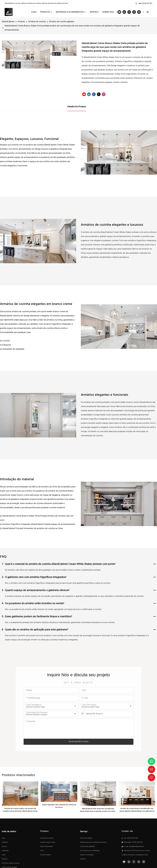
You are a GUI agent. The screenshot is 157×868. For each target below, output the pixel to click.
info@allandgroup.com (136, 847)
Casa (3, 838)
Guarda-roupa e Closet (48, 842)
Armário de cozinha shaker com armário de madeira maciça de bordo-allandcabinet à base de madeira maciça (20, 810)
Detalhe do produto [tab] (77, 107)
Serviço (4, 847)
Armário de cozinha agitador (62, 22)
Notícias (5, 859)
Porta (42, 851)
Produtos (5, 842)
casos (4, 855)
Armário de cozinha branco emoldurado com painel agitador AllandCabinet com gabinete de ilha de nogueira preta (137, 810)
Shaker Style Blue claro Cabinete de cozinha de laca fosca (59, 806)
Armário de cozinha (37, 22)
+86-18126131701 (144, 3)
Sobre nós (5, 851)
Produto (21, 22)
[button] (117, 12)
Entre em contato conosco (11, 863)
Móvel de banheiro (47, 847)
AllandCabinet (8, 22)
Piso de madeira (46, 855)
